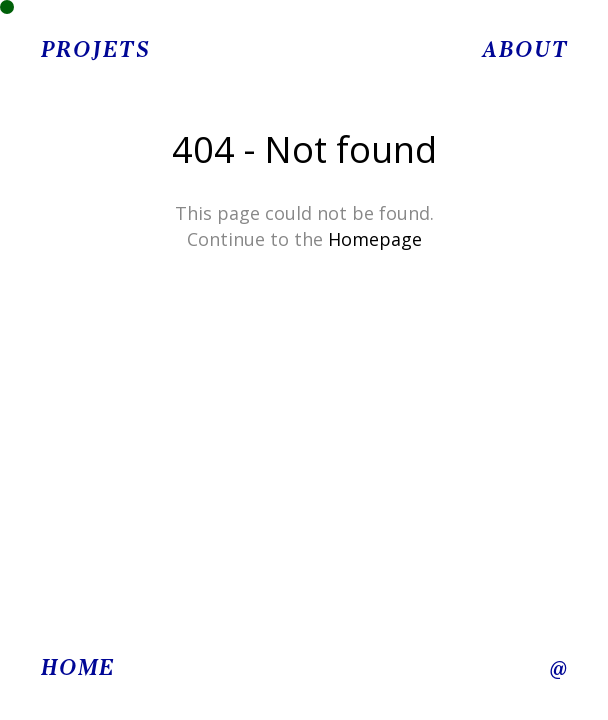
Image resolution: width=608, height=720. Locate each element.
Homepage (375, 239)
